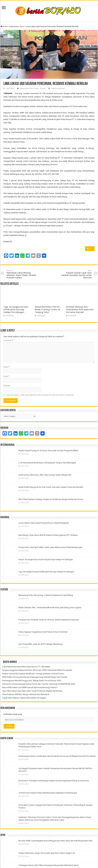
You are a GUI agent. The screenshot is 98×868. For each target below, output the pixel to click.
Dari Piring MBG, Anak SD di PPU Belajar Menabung (40, 644)
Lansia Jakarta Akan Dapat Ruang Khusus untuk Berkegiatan (44, 523)
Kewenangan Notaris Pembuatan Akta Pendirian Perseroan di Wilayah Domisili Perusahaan (57, 756)
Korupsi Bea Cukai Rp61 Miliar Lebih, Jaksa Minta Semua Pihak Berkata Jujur (51, 547)
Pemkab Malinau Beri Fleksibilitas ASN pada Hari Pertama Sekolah (80, 310)
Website (7, 386)
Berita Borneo (10, 662)
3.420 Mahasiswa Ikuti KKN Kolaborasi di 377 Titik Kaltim (26, 667)
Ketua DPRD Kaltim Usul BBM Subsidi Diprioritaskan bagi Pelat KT (30, 687)
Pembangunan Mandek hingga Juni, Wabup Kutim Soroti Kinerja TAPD (32, 681)
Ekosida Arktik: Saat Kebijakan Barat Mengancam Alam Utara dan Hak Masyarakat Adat (55, 841)
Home (4, 26)
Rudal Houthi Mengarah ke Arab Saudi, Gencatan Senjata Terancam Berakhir (51, 487)
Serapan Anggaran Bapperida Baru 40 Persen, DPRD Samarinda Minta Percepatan (37, 670)
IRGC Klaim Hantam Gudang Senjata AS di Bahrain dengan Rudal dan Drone (51, 499)
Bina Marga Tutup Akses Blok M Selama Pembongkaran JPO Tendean (48, 535)
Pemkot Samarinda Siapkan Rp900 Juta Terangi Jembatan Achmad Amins (33, 674)
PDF (90, 249)
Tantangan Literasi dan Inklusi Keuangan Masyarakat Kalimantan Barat (48, 865)
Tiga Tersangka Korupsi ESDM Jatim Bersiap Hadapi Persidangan (16, 310)
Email (6, 376)
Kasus (37, 88)
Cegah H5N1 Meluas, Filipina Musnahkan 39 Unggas (24, 698)
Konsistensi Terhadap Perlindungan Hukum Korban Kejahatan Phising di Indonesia (54, 781)
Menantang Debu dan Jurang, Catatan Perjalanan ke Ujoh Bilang (46, 595)
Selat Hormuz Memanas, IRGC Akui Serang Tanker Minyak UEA (45, 475)
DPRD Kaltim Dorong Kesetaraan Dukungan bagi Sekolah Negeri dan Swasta (35, 677)
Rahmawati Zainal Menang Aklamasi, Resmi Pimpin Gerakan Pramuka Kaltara (22, 274)
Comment (8, 340)
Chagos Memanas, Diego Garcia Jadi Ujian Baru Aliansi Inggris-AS (47, 853)
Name (7, 367)
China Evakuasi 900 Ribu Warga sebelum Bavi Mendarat (26, 694)
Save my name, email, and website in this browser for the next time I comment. (40, 395)
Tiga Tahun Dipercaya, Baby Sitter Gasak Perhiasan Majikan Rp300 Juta (32, 691)
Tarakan (43, 88)
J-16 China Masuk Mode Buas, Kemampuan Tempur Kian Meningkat (47, 463)
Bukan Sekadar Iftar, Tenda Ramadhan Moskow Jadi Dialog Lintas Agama (50, 607)
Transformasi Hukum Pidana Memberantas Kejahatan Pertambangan (48, 793)
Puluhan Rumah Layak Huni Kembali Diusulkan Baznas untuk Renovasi (76, 274)
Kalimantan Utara (17, 26)
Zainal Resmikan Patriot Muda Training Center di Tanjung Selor (47, 310)
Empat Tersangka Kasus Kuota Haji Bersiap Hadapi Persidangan (46, 559)
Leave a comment (58, 88)
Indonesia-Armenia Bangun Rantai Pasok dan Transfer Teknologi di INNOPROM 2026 (38, 684)
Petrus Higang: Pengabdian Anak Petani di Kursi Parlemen (43, 632)
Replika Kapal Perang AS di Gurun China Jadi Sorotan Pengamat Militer (48, 450)
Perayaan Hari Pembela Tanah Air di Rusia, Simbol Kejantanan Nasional (49, 620)
